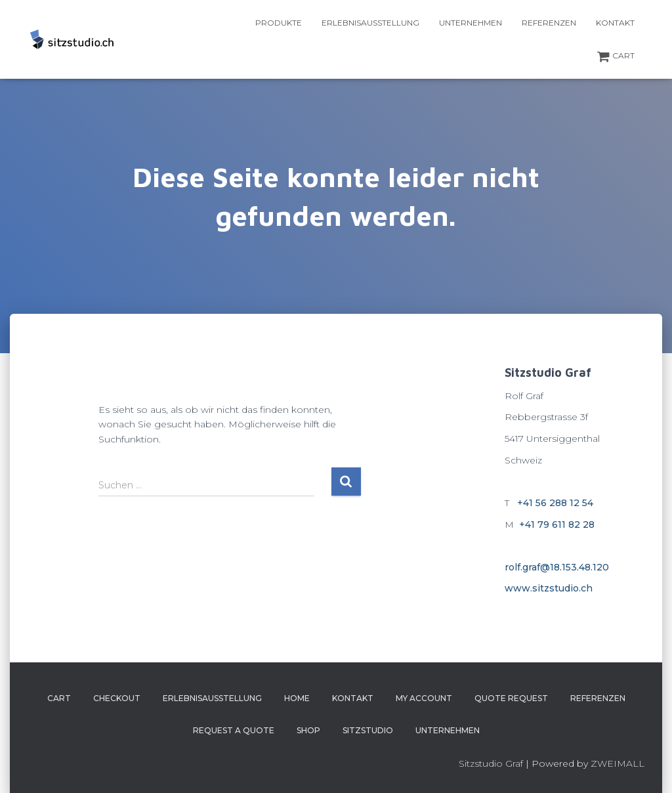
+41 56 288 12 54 (555, 503)
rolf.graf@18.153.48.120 (557, 567)
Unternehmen (471, 23)
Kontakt (615, 23)
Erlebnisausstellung (370, 23)
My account (424, 698)
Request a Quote (234, 730)
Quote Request (511, 698)
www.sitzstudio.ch (549, 588)
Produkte (279, 23)
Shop (308, 730)
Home (297, 698)
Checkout (117, 698)
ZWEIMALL (618, 763)
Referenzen (549, 23)
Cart (616, 56)
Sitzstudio (368, 730)
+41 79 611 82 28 (557, 525)
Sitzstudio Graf (491, 763)
